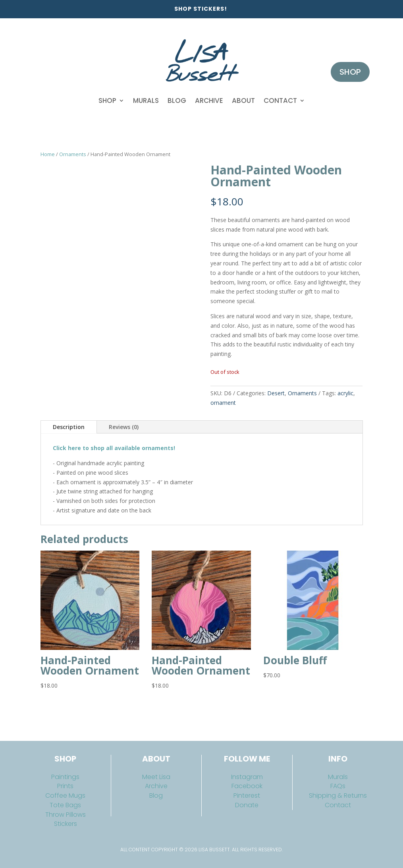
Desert (276, 393)
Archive (209, 101)
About (243, 101)
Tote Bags (65, 805)
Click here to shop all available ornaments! (114, 448)
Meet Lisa (156, 777)
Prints (65, 786)
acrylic (345, 393)
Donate (247, 805)
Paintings (65, 777)
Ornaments (73, 154)
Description (69, 427)
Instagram (247, 777)
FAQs (338, 786)
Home (48, 154)
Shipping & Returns (338, 796)
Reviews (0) (124, 427)
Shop (107, 101)
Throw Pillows (66, 815)
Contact (280, 101)
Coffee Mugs (65, 796)
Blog (177, 101)
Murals (146, 101)
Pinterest (247, 796)
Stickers (66, 824)
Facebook (247, 786)
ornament (223, 403)
